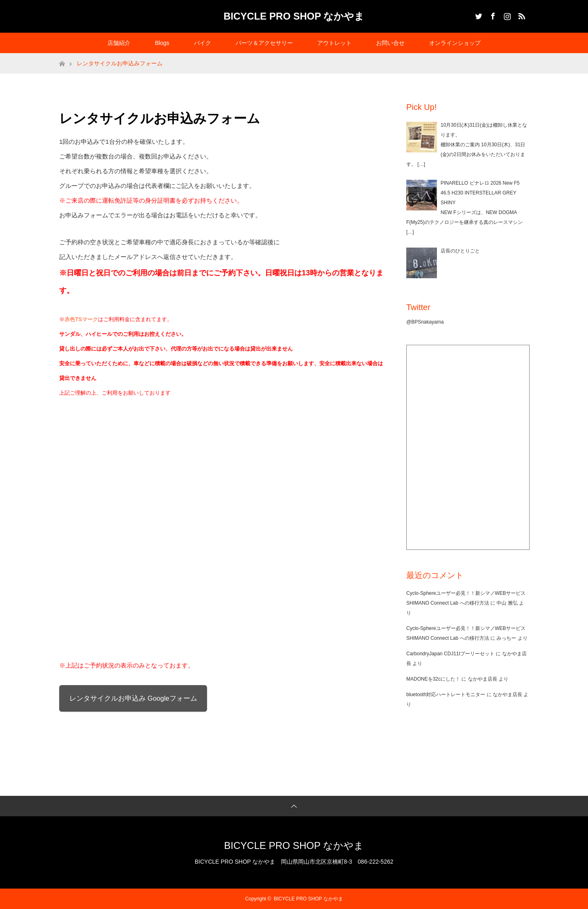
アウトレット (334, 43)
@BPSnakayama (425, 322)
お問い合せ (390, 43)
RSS (521, 15)
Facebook (492, 15)
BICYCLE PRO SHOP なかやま (294, 16)
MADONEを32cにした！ (433, 679)
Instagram (506, 15)
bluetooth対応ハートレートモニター (446, 695)
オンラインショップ (455, 43)
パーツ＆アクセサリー (264, 43)
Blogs (162, 43)
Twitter (478, 15)
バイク (203, 43)
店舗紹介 (119, 43)
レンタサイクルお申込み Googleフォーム (133, 698)
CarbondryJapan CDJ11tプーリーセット (450, 654)
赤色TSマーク (81, 319)
